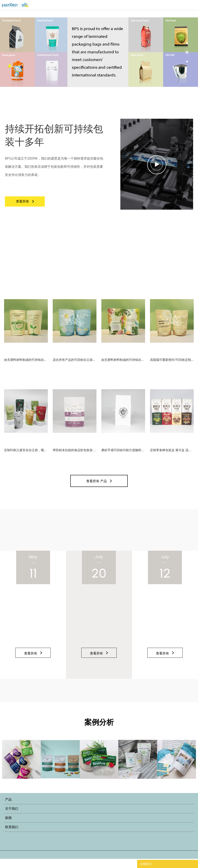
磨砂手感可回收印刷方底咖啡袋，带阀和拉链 (123, 457)
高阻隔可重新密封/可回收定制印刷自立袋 (172, 363)
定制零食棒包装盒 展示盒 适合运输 (172, 457)
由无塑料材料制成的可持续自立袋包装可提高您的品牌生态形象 (26, 363)
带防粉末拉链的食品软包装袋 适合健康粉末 (75, 457)
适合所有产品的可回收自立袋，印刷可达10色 (75, 363)
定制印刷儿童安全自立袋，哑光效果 (26, 457)
